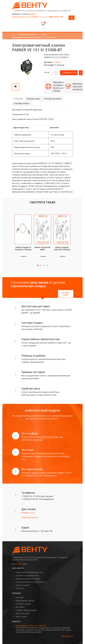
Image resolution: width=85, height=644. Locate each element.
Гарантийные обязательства (29, 572)
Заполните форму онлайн (33, 473)
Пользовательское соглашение (30, 582)
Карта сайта (21, 617)
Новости (20, 588)
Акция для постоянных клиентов (31, 626)
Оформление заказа (25, 601)
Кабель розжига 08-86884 (42, 248)
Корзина (19, 597)
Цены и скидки (22, 585)
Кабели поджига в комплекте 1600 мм (23, 248)
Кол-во (47, 72)
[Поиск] (43, 29)
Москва (32, 14)
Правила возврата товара (28, 579)
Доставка (20, 607)
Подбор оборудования (26, 610)
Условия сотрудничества (27, 576)
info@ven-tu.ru (37, 17)
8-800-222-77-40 (50, 437)
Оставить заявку (66, 294)
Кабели (44, 34)
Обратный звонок (20, 17)
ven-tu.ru (18, 564)
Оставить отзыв (23, 604)
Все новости (67, 636)
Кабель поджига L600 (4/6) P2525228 (62, 248)
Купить (23, 256)
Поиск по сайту (23, 613)
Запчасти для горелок (28, 34)
